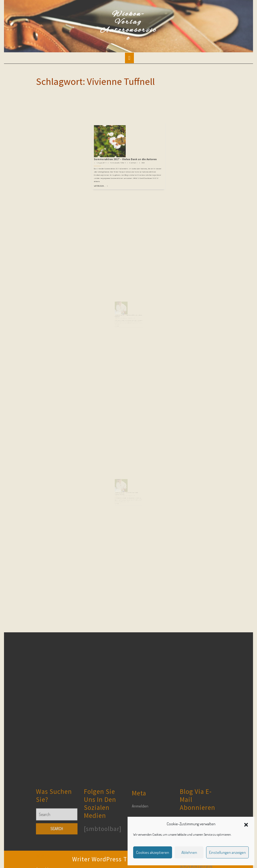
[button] (246, 824)
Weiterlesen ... (112, 151)
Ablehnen (189, 852)
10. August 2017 (120, 323)
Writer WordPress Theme (108, 859)
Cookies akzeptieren (153, 852)
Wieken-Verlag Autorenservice (129, 26)
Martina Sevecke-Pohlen (122, 137)
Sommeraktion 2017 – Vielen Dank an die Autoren (127, 135)
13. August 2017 (113, 137)
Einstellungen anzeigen (227, 852)
